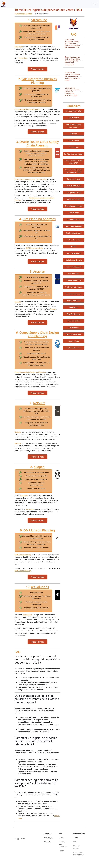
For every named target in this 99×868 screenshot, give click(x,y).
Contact (62, 851)
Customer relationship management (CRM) (74, 171)
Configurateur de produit (74, 154)
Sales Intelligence (74, 314)
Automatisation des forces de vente (74, 126)
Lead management (74, 253)
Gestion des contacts (74, 233)
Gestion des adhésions (74, 226)
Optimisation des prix (74, 260)
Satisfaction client (74, 321)
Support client (74, 341)
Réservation (74, 307)
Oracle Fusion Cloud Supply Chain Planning (39, 143)
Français (47, 842)
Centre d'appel (74, 140)
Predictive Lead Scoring (74, 287)
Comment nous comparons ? (64, 844)
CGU (75, 842)
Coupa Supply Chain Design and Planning (39, 334)
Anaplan (39, 272)
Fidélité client (74, 213)
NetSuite (39, 403)
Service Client (74, 328)
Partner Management (74, 267)
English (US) (49, 838)
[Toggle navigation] (95, 4)
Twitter (76, 838)
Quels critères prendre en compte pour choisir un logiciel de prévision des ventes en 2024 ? (72, 45)
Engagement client (74, 193)
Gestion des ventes (74, 240)
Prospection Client (74, 301)
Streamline (39, 20)
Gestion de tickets (74, 220)
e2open (39, 467)
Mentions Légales (77, 847)
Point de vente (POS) (74, 280)
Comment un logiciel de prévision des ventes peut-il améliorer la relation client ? (73, 76)
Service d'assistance (74, 334)
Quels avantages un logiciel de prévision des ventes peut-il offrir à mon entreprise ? (72, 61)
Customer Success (74, 179)
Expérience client (74, 199)
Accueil (61, 838)
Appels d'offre (74, 118)
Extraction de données (74, 206)
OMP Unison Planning (39, 530)
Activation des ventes (74, 111)
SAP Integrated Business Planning (39, 81)
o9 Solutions (40, 587)
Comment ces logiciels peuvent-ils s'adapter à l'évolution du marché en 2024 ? (72, 92)
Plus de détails (37, 69)
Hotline (74, 247)
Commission (74, 147)
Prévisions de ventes (74, 294)
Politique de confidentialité (79, 853)
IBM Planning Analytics (39, 219)
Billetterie (74, 134)
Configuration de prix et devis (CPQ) (74, 162)
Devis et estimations (74, 186)
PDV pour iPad (74, 274)
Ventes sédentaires (74, 348)
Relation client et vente (23, 14)
